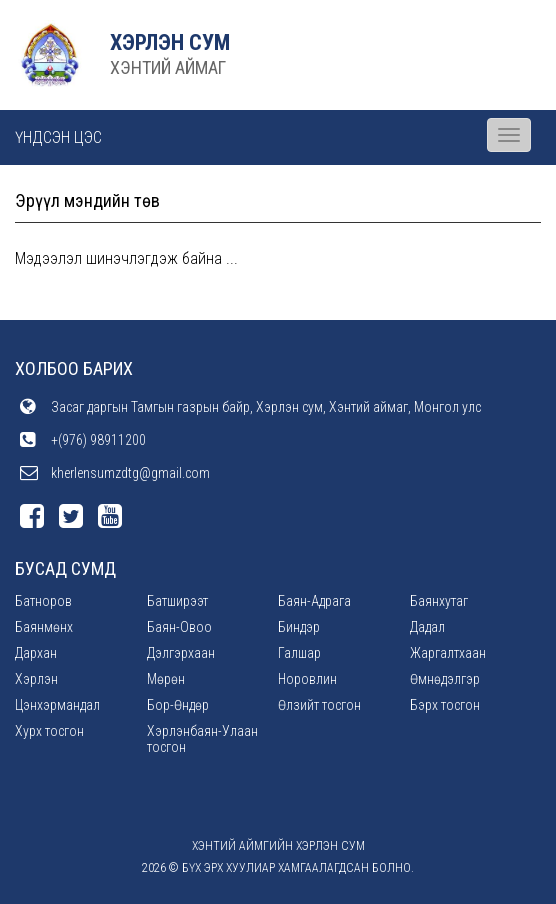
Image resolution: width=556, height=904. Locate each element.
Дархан (36, 653)
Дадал (427, 627)
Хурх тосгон (49, 731)
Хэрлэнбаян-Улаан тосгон (202, 739)
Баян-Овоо (179, 627)
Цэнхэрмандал (57, 705)
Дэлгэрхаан (181, 653)
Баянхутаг (439, 601)
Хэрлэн (36, 679)
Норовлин (307, 679)
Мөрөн (166, 679)
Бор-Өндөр (178, 705)
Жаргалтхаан (448, 653)
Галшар (299, 653)
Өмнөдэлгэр (445, 679)
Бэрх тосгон (445, 705)
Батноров (43, 601)
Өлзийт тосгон (319, 705)
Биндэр (299, 627)
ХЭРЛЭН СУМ (170, 42)
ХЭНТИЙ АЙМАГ (168, 67)
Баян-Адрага (314, 601)
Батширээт (177, 601)
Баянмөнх (44, 627)
